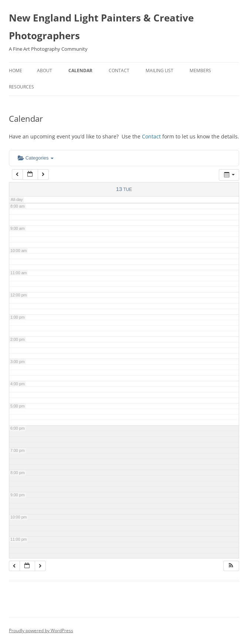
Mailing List (159, 71)
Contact (119, 71)
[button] (231, 566)
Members (200, 71)
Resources (21, 87)
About (45, 71)
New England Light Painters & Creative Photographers (101, 27)
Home (16, 71)
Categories (36, 158)
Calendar (80, 71)
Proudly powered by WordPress (41, 630)
